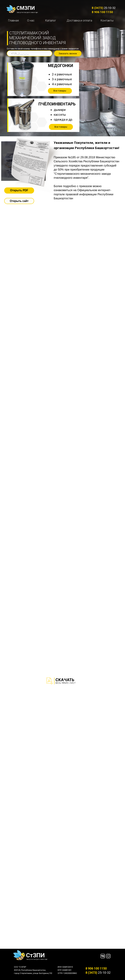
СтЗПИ (35, 955)
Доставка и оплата (79, 20)
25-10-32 (104, 8)
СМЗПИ (26, 8)
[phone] (29, 53)
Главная (13, 20)
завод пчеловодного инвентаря (27, 12)
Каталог (51, 20)
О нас (31, 20)
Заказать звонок (68, 53)
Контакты (107, 20)
